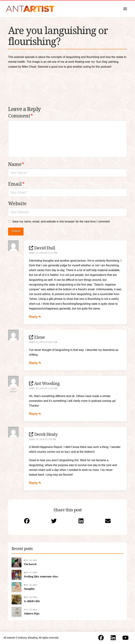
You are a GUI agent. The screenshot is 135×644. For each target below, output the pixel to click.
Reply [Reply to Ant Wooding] (35, 414)
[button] (125, 9)
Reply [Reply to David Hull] (35, 317)
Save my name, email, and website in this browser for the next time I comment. (61, 222)
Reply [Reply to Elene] (35, 363)
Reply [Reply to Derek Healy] (35, 483)
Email (16, 184)
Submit (16, 231)
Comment (21, 116)
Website (17, 203)
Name (16, 164)
